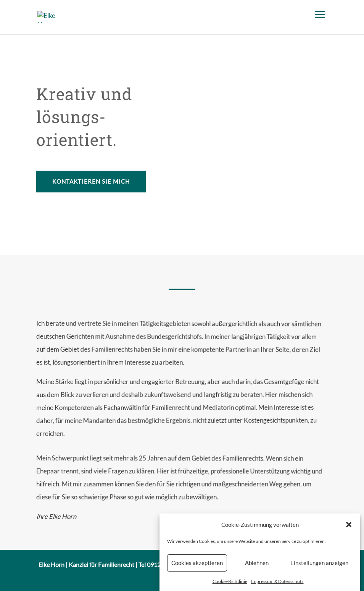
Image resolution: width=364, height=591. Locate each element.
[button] (349, 530)
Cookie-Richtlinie (230, 587)
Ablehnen (257, 568)
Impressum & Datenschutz (277, 587)
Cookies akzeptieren (197, 568)
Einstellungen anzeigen (319, 568)
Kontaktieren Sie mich (91, 181)
